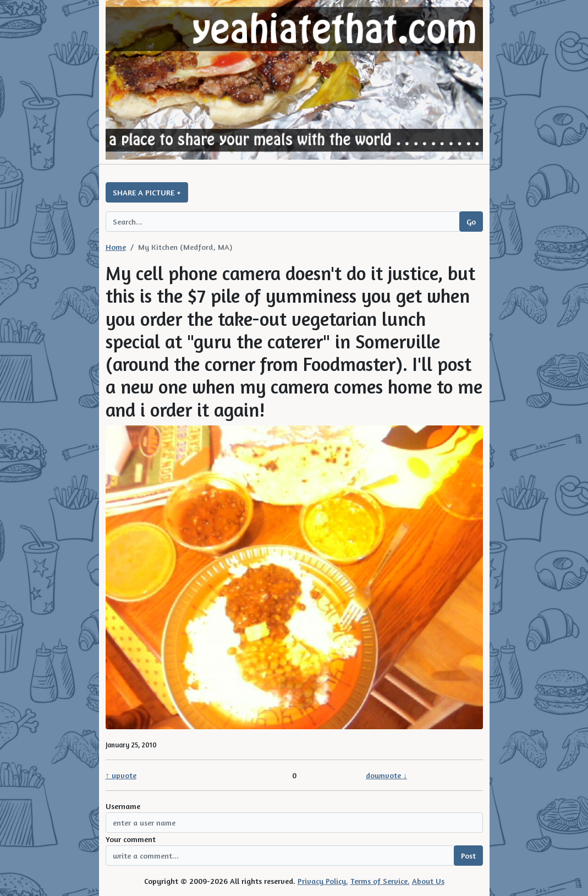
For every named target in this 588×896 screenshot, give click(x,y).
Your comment (131, 839)
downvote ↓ (386, 775)
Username (123, 806)
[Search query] (283, 222)
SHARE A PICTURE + (147, 192)
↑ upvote (121, 775)
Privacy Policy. (323, 881)
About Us (428, 881)
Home (116, 247)
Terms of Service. (380, 881)
